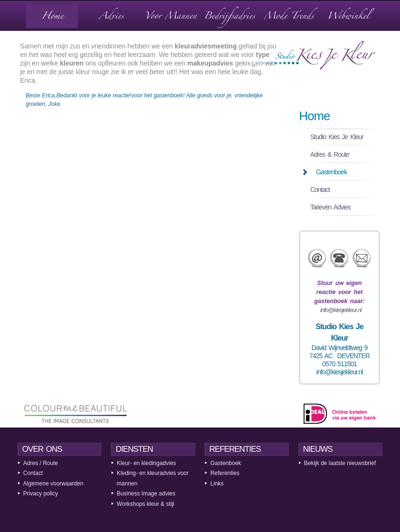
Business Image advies (146, 494)
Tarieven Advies (330, 207)
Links (217, 484)
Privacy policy (41, 494)
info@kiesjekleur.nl (341, 310)
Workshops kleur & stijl (145, 504)
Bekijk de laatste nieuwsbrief (340, 463)
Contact (320, 190)
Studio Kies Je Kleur (337, 137)
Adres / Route (41, 463)
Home (314, 116)
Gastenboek (332, 172)
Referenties (225, 473)
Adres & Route (330, 154)
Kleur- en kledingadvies (146, 463)
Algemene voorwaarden (53, 484)
